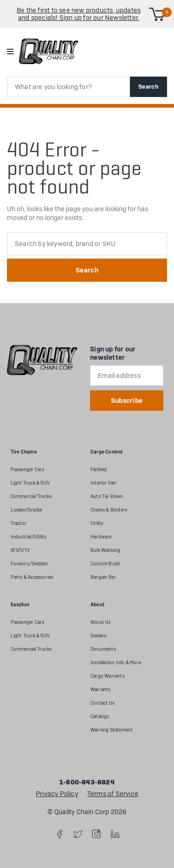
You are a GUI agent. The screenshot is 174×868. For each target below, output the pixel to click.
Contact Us (103, 703)
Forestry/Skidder (29, 564)
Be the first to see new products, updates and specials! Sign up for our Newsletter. (79, 14)
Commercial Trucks (31, 496)
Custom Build (105, 564)
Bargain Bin (103, 577)
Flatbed (99, 470)
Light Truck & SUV (30, 483)
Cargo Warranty (108, 676)
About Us (101, 622)
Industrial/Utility (29, 537)
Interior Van (103, 483)
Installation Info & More (116, 663)
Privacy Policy (57, 794)
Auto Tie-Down (107, 496)
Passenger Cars (28, 470)
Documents (103, 649)
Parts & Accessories (32, 577)
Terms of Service (113, 794)
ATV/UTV (20, 550)
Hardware (101, 537)
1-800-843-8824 (87, 783)
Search (148, 87)
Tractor (19, 523)
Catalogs (100, 716)
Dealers (98, 636)
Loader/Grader (27, 510)
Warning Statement (112, 730)
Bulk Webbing (105, 550)
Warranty (101, 690)
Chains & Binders (109, 510)
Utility (97, 523)
